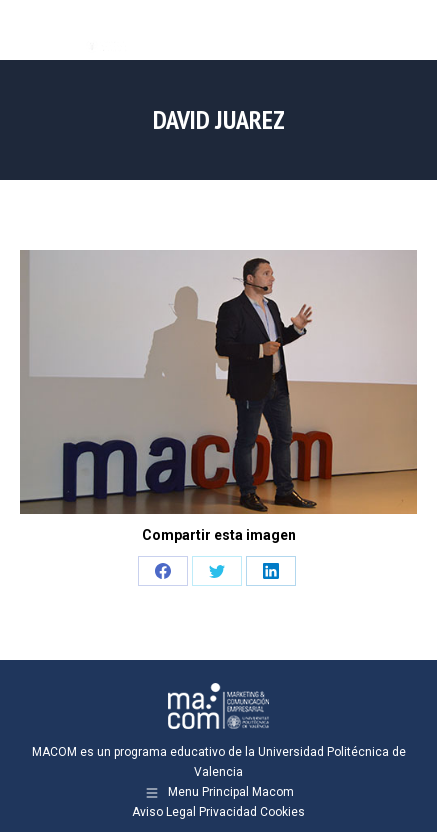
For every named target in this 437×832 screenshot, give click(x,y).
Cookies (282, 812)
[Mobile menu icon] (405, 30)
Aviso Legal (164, 812)
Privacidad (228, 812)
